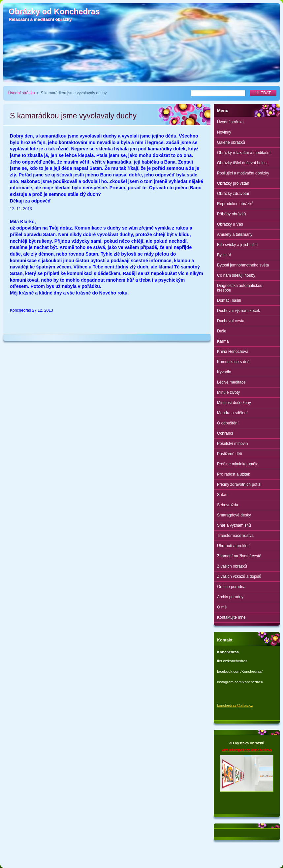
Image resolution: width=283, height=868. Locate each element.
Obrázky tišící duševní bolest (242, 163)
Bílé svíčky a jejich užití (237, 245)
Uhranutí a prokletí (233, 546)
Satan (222, 495)
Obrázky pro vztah (233, 183)
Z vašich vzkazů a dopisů (239, 576)
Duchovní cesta (231, 321)
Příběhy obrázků (231, 214)
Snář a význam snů (234, 525)
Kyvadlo (224, 372)
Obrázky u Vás (230, 224)
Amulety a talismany (235, 234)
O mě (222, 607)
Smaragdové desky (234, 515)
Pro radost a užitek (234, 474)
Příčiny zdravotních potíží (239, 484)
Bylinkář (224, 255)
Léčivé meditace (231, 382)
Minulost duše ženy (234, 403)
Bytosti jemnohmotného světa (243, 265)
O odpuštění (228, 423)
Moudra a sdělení (232, 413)
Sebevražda (228, 505)
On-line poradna (231, 587)
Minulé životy (228, 392)
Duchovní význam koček (238, 311)
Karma (223, 341)
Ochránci (225, 433)
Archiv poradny (230, 597)
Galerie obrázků (231, 142)
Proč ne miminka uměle (238, 464)
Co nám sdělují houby (236, 275)
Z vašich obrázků (232, 566)
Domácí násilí (229, 300)
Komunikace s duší (234, 362)
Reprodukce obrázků (235, 204)
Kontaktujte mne (231, 617)
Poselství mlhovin (232, 444)
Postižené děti (229, 454)
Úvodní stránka (22, 93)
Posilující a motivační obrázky (243, 173)
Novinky (224, 132)
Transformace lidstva (235, 536)
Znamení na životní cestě (239, 556)
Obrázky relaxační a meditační (244, 153)
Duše (222, 331)
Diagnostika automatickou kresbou (240, 288)
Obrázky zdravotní (233, 194)
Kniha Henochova (233, 352)
